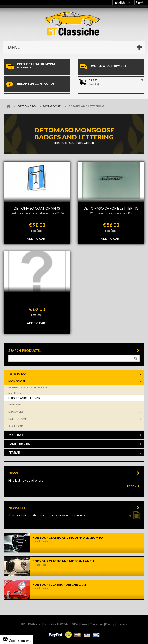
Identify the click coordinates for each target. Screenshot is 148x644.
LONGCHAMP (18, 419)
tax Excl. (37, 231)
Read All (133, 486)
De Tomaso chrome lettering (111, 208)
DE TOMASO (27, 106)
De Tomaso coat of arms (37, 208)
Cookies (122, 624)
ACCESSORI (16, 426)
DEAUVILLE (16, 412)
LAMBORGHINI (20, 444)
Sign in (140, 2)
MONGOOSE (52, 106)
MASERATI (16, 435)
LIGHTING (15, 393)
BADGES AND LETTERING (25, 398)
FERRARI (15, 453)
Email (84, 624)
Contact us (96, 624)
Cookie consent (17, 641)
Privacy (110, 624)
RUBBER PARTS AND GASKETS (28, 387)
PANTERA (15, 404)
